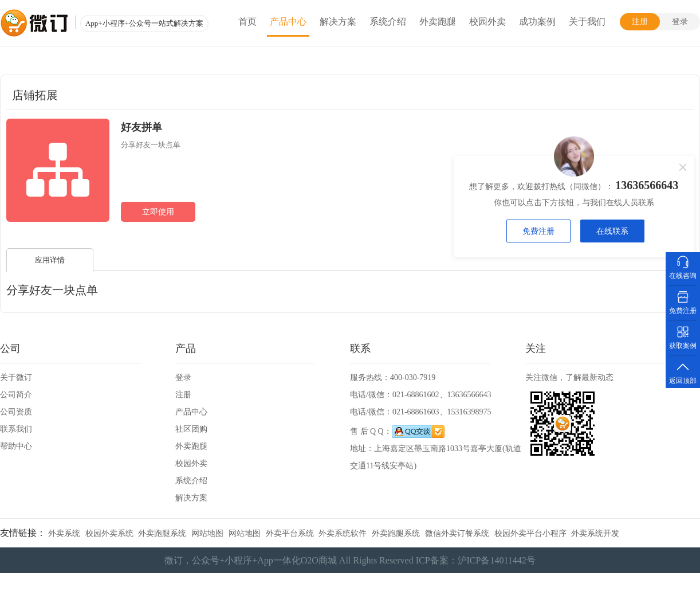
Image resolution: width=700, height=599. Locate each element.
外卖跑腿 (438, 21)
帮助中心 (16, 446)
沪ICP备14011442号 (497, 560)
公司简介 (16, 395)
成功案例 (537, 21)
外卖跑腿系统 (162, 533)
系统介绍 (388, 21)
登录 (680, 21)
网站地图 (207, 533)
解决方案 (338, 21)
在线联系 (612, 231)
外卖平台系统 (290, 533)
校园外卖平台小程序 (530, 533)
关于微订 (16, 377)
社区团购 (191, 429)
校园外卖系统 (109, 533)
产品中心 (288, 21)
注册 (640, 21)
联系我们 (16, 429)
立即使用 (158, 212)
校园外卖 (487, 21)
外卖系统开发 (595, 533)
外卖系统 (64, 533)
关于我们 (587, 21)
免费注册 (538, 231)
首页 (247, 21)
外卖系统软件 (343, 533)
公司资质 (16, 412)
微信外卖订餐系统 (457, 533)
